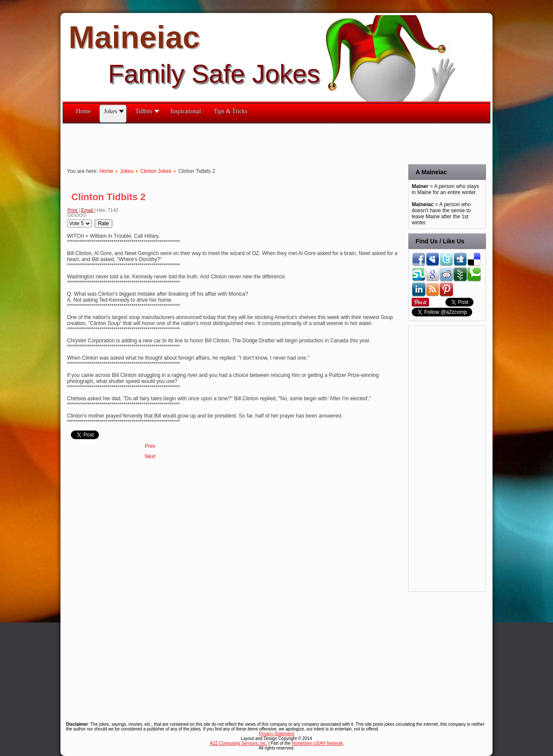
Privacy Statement (276, 734)
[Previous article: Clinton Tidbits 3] (150, 446)
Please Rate (67, 219)
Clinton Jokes (156, 171)
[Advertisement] (220, 143)
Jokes (127, 171)
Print (73, 210)
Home (106, 171)
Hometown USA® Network (317, 743)
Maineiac (134, 37)
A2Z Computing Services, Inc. (238, 743)
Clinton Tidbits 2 (108, 197)
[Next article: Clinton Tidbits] (150, 456)
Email (88, 210)
